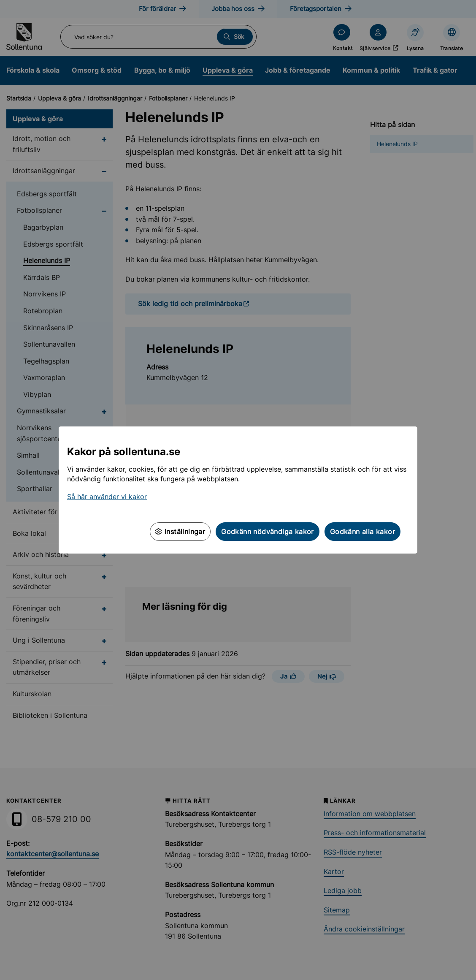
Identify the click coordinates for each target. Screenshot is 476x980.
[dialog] (238, 490)
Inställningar (180, 532)
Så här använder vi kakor (107, 497)
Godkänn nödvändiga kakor (268, 532)
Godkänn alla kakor (362, 532)
